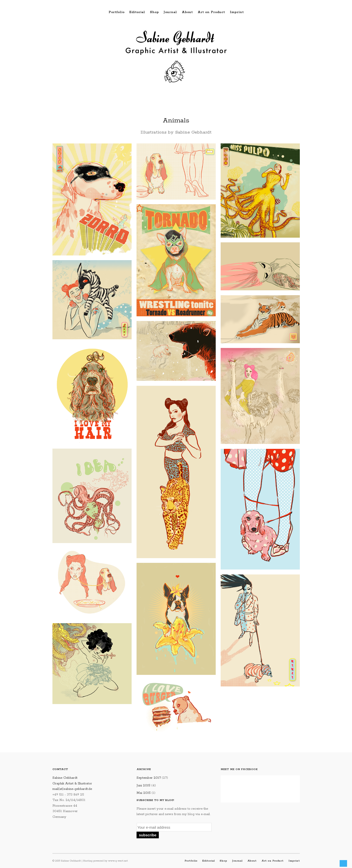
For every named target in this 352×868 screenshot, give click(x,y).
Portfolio (117, 12)
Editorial (137, 12)
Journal (170, 12)
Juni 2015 (143, 786)
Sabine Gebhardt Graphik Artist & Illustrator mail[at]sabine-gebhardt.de (72, 783)
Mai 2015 (144, 793)
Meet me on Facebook (239, 769)
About (187, 12)
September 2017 (149, 778)
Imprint (237, 12)
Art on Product (211, 12)
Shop (154, 12)
